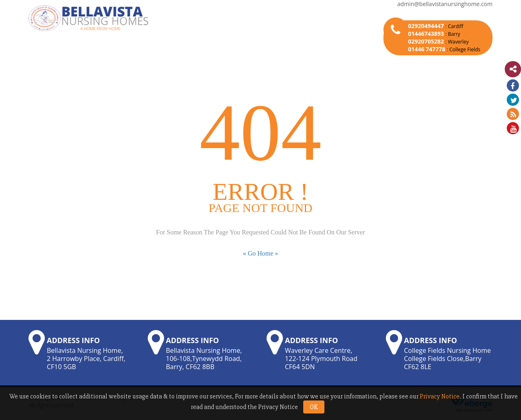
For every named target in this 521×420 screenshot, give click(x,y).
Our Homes (158, 61)
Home (61, 61)
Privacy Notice (440, 396)
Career (339, 61)
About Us (106, 61)
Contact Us (451, 61)
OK (314, 407)
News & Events (219, 61)
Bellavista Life (285, 61)
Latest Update (392, 61)
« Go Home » (261, 253)
